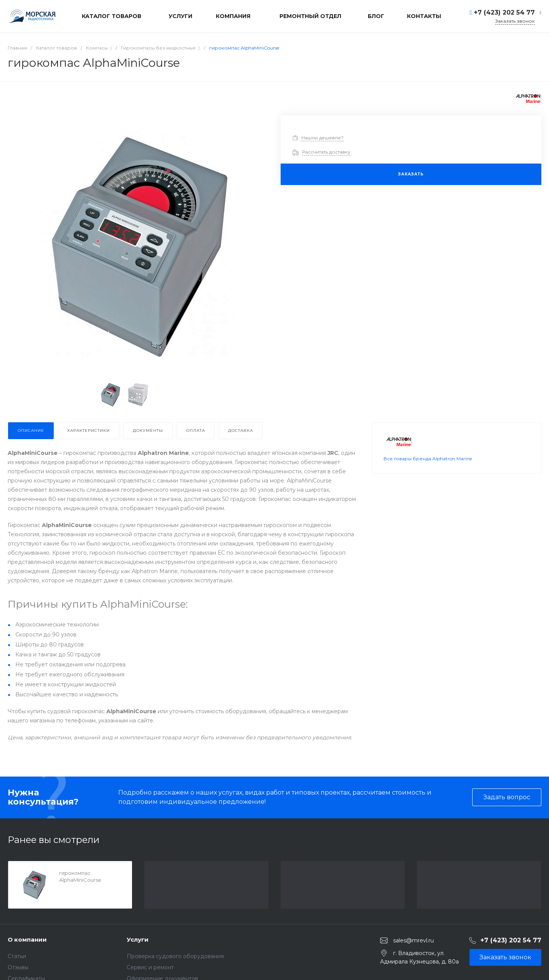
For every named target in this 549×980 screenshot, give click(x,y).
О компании (27, 940)
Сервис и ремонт (150, 967)
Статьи (17, 956)
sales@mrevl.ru (413, 940)
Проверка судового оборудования (175, 956)
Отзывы (18, 967)
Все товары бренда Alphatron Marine (428, 468)
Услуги (138, 940)
